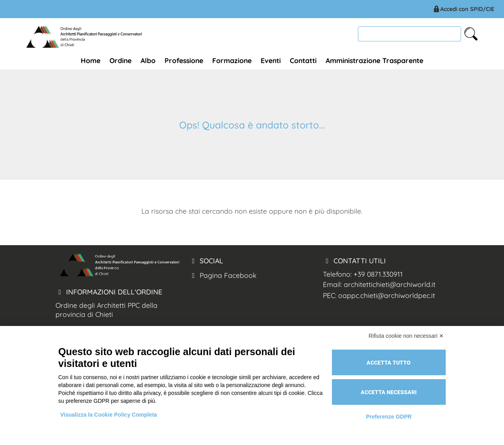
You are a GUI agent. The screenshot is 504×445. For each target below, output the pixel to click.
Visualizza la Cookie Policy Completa (109, 415)
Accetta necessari (389, 392)
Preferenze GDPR (389, 417)
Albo (148, 60)
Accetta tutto (389, 363)
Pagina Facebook (223, 275)
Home (91, 60)
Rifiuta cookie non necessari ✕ (406, 336)
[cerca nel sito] (471, 34)
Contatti (303, 60)
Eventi (271, 60)
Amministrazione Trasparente (374, 60)
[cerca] (409, 34)
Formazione (232, 60)
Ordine (120, 60)
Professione (184, 60)
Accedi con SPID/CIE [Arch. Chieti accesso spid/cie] (463, 9)
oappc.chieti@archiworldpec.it (387, 295)
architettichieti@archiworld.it (390, 284)
